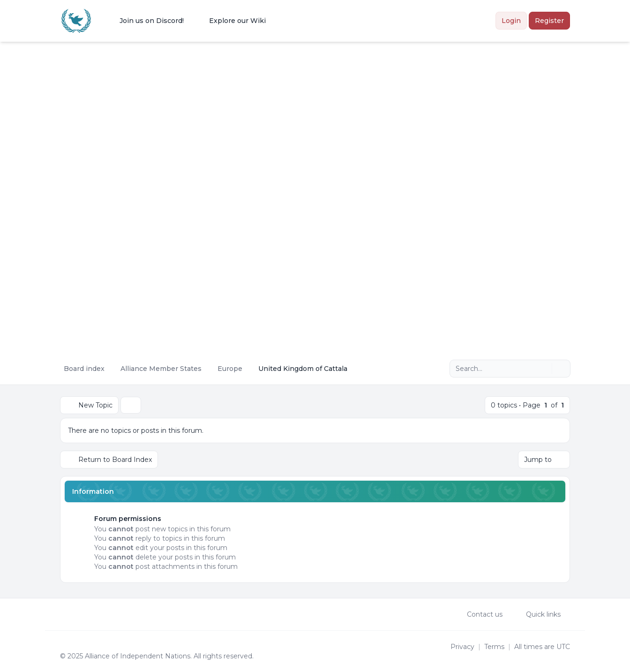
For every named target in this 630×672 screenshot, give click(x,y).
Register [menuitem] (549, 21)
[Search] (544, 369)
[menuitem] (146, 21)
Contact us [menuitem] (479, 614)
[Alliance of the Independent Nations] (76, 21)
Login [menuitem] (511, 21)
